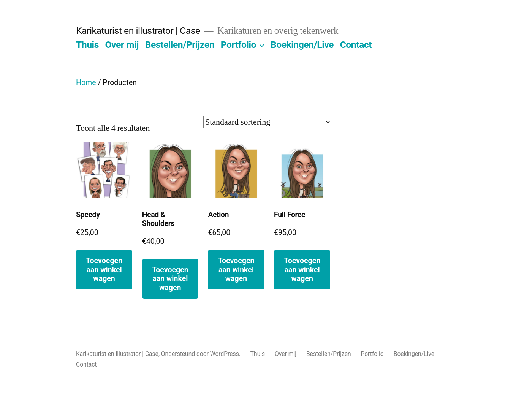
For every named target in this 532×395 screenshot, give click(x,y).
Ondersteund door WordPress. (202, 354)
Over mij (122, 45)
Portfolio (238, 45)
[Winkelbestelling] (267, 122)
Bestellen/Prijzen (180, 45)
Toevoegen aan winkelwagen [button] (104, 270)
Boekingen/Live (302, 45)
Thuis (87, 45)
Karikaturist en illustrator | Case (138, 31)
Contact (356, 45)
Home (86, 83)
